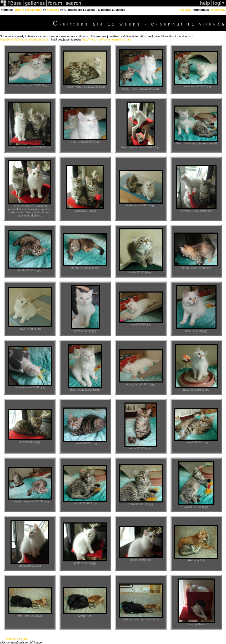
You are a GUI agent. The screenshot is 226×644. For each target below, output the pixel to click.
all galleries (34, 10)
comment (12, 639)
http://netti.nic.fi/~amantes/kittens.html (24, 39)
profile (19, 10)
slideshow (218, 10)
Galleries (53, 10)
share (24, 639)
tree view (185, 10)
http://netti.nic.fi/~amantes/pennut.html (107, 39)
